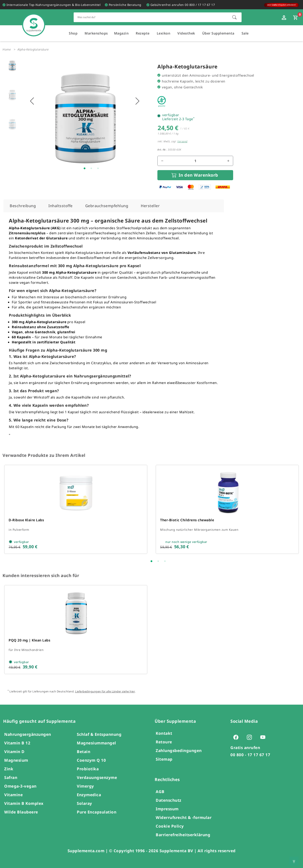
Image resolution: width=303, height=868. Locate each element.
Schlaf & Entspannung (99, 734)
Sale (245, 33)
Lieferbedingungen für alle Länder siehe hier (105, 691)
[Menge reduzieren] (162, 161)
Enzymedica (89, 795)
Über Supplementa (218, 33)
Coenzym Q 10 (91, 760)
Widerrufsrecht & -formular (184, 817)
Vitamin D (14, 751)
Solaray (84, 803)
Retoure (164, 742)
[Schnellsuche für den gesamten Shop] (151, 17)
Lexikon (164, 33)
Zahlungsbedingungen (179, 750)
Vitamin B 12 (17, 743)
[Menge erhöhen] (228, 161)
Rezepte (143, 33)
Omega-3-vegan (20, 786)
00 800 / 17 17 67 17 (200, 5)
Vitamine (13, 795)
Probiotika (88, 769)
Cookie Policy (170, 826)
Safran (11, 777)
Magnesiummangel (96, 743)
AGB (160, 791)
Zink (9, 769)
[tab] (23, 206)
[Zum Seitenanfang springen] (294, 861)
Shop (73, 33)
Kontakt (164, 733)
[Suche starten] (234, 17)
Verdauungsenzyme (97, 777)
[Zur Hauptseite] (34, 21)
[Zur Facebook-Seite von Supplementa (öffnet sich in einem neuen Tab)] (237, 737)
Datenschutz (169, 800)
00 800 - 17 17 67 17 (250, 755)
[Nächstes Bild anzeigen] (137, 101)
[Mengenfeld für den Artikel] (195, 161)
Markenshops (96, 33)
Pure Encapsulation (97, 812)
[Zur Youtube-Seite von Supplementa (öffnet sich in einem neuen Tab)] (264, 737)
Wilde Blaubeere (21, 812)
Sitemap (164, 759)
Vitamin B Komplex (24, 803)
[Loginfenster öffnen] (284, 17)
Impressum (167, 809)
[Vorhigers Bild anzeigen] (32, 101)
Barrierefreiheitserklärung (183, 835)
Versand (182, 141)
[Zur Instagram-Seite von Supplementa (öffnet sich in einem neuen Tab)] (251, 737)
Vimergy (85, 786)
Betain (84, 751)
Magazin (121, 33)
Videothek (186, 33)
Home (7, 49)
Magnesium (16, 760)
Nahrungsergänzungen (28, 734)
